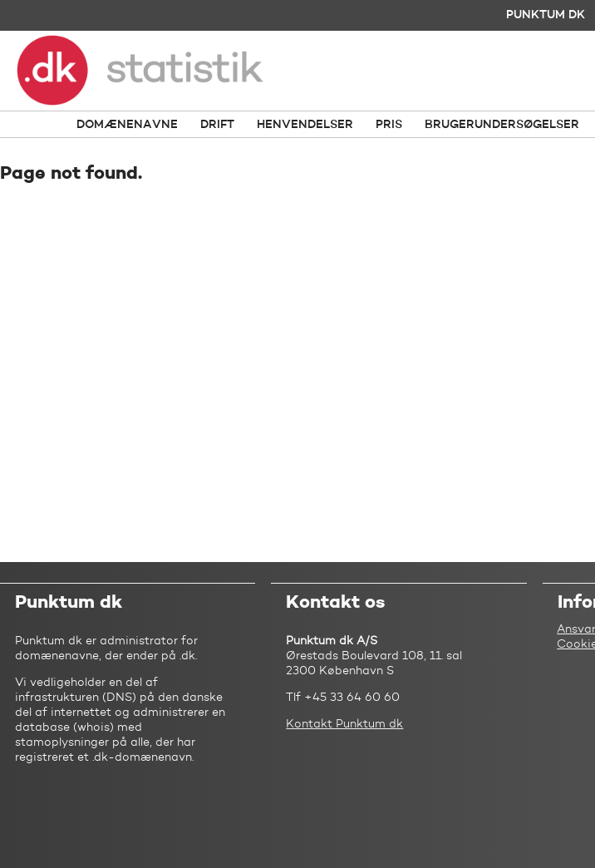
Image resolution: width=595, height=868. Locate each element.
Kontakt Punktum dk (344, 724)
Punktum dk (546, 15)
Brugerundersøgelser (502, 125)
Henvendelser (305, 125)
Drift (217, 125)
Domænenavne (127, 125)
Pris (389, 125)
